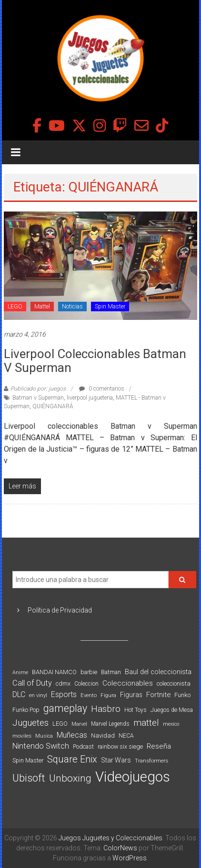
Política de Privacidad (60, 610)
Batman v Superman (38, 398)
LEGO (15, 307)
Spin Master (110, 307)
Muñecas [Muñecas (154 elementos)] (72, 735)
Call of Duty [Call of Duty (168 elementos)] (32, 683)
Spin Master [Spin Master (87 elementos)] (28, 761)
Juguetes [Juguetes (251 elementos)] (30, 723)
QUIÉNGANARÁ (53, 406)
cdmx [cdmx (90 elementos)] (63, 683)
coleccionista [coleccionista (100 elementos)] (174, 683)
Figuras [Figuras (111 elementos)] (131, 695)
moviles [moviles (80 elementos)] (22, 736)
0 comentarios (102, 389)
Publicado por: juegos (38, 389)
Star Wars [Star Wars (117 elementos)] (116, 760)
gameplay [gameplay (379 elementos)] (65, 708)
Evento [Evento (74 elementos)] (89, 695)
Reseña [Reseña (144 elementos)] (159, 746)
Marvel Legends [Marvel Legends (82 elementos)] (110, 724)
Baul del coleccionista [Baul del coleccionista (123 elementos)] (158, 672)
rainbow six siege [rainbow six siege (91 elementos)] (120, 746)
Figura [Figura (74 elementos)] (108, 695)
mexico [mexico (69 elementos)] (171, 724)
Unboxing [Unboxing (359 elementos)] (70, 778)
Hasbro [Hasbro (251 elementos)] (106, 709)
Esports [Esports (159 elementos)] (64, 694)
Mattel (42, 307)
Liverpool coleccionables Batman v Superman (95, 361)
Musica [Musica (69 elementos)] (44, 736)
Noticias (72, 307)
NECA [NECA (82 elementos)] (126, 736)
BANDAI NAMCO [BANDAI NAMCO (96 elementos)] (54, 672)
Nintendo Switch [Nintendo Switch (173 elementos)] (41, 746)
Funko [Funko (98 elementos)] (182, 695)
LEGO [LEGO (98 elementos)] (60, 724)
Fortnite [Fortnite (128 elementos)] (158, 695)
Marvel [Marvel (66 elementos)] (79, 724)
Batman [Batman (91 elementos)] (111, 672)
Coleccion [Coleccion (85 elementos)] (86, 684)
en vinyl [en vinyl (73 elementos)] (38, 695)
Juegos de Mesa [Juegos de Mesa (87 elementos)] (172, 710)
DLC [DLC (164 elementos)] (19, 694)
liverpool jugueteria (90, 398)
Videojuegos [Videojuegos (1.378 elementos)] (133, 777)
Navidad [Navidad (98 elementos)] (103, 736)
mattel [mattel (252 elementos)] (146, 723)
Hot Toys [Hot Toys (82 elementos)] (136, 710)
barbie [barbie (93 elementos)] (89, 672)
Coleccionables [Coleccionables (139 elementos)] (128, 683)
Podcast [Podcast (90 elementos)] (83, 746)
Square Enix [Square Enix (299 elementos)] (72, 759)
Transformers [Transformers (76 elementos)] (151, 761)
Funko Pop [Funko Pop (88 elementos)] (26, 710)
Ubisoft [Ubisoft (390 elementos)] (29, 778)
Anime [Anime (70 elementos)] (20, 672)
